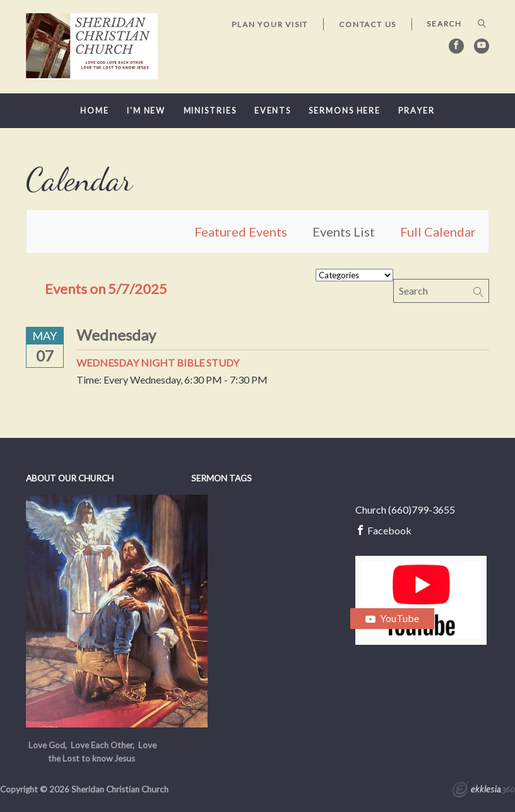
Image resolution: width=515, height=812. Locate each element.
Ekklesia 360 (483, 791)
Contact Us (368, 24)
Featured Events (241, 232)
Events (273, 111)
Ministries (210, 111)
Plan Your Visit (270, 24)
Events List (344, 232)
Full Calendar (438, 232)
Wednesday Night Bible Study (158, 362)
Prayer (416, 111)
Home (95, 111)
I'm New (146, 111)
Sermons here (345, 111)
